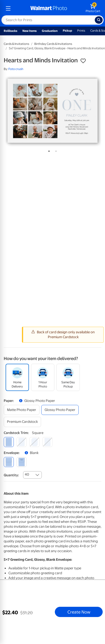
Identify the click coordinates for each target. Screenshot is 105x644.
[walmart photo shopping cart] (93, 8)
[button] (83, 61)
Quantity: (11, 475)
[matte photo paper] (22, 410)
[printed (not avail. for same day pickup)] (22, 462)
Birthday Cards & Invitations (53, 44)
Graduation (50, 31)
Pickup (67, 31)
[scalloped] (47, 442)
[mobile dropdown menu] (8, 8)
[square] (9, 442)
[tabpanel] (52, 111)
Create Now (79, 612)
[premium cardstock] (22, 422)
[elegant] (34, 442)
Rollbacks (10, 31)
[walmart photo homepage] (49, 8)
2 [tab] (55, 150)
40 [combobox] (27, 474)
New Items (30, 31)
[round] (22, 442)
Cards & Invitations (16, 44)
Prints (81, 31)
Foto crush (16, 69)
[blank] (9, 462)
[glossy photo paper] (60, 410)
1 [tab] (48, 150)
